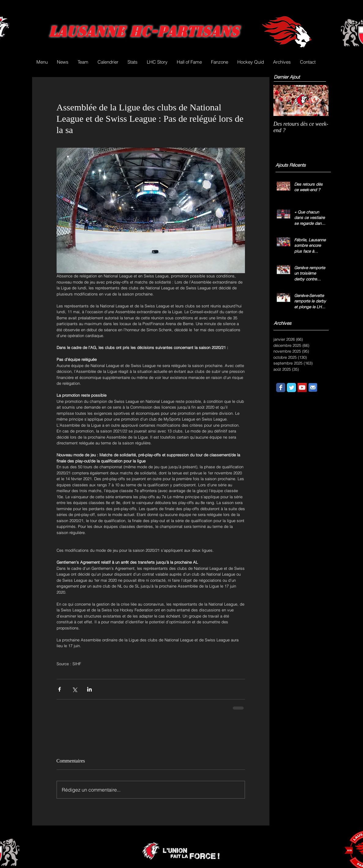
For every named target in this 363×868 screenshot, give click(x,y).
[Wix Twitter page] (291, 388)
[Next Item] (319, 100)
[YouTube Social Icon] (302, 388)
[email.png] (313, 388)
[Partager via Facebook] (59, 689)
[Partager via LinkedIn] (89, 689)
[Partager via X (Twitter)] (74, 689)
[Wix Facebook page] (281, 388)
